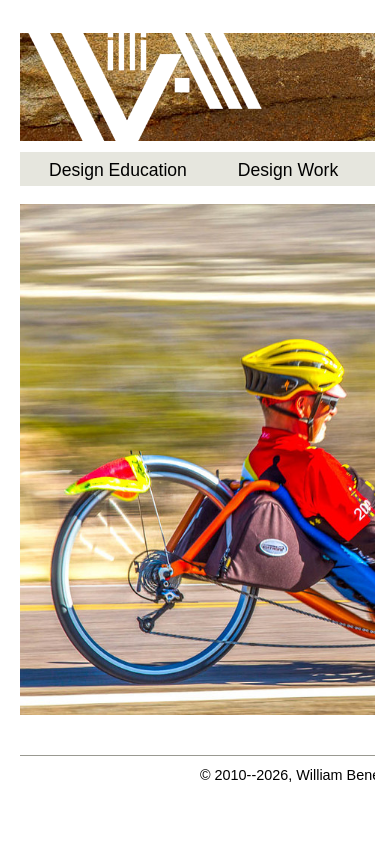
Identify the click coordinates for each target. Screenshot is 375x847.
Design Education (118, 170)
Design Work (288, 170)
